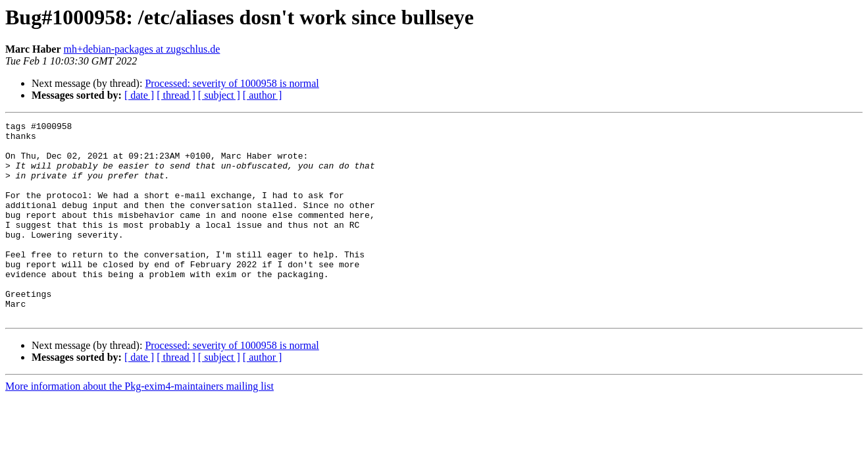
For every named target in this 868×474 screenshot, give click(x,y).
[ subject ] (219, 95)
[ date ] (139, 95)
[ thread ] (176, 95)
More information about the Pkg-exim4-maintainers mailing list (140, 426)
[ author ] (263, 95)
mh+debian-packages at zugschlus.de (142, 49)
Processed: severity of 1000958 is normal (232, 83)
